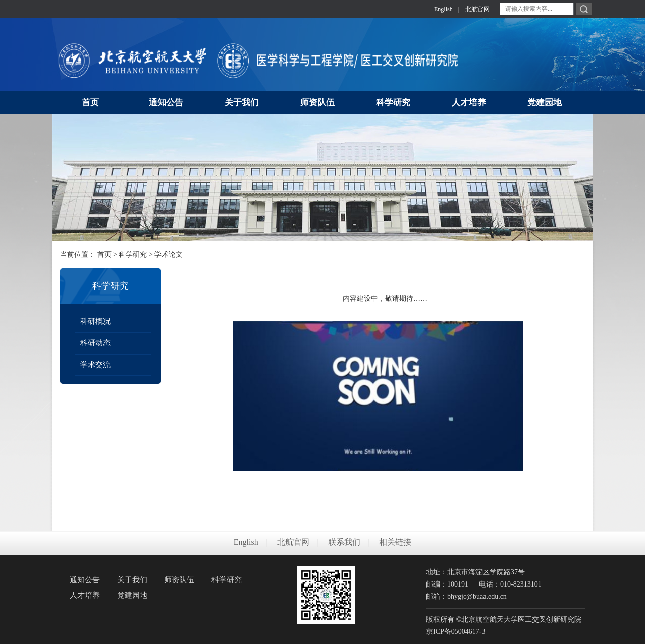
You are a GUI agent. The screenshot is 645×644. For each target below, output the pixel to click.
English (443, 9)
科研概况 (95, 321)
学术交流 (95, 365)
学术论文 (169, 254)
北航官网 (477, 9)
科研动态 (95, 343)
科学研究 (133, 254)
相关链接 (395, 542)
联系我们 (344, 542)
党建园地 (132, 595)
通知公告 (85, 580)
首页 (104, 254)
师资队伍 (179, 580)
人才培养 (85, 595)
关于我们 (132, 580)
